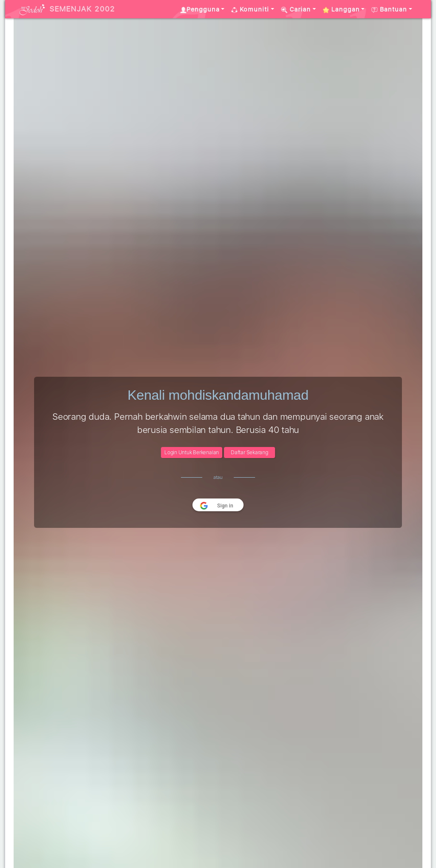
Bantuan (389, 9)
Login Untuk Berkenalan (192, 453)
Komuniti (250, 9)
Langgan (341, 9)
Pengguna (200, 9)
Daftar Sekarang (250, 453)
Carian (296, 9)
